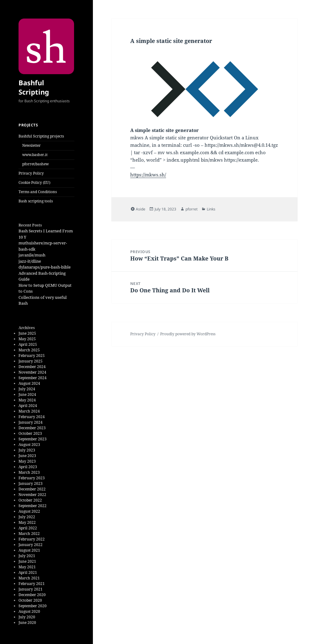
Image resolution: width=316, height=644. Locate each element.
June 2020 (27, 623)
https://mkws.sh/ (148, 175)
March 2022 (29, 534)
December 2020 (32, 595)
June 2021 (27, 561)
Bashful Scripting (34, 87)
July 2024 (27, 389)
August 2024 (29, 383)
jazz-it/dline (30, 261)
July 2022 (27, 517)
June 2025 (27, 333)
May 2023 (27, 461)
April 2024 (28, 406)
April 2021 (28, 572)
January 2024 (31, 422)
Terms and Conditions (38, 192)
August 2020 (29, 611)
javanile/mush (32, 255)
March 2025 (29, 350)
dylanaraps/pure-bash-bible (45, 267)
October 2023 (30, 433)
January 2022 (31, 545)
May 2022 (27, 522)
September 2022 (33, 506)
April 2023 (28, 467)
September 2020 (33, 606)
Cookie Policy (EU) (34, 182)
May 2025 (27, 339)
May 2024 (27, 400)
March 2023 (29, 472)
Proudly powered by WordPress (188, 334)
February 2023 (32, 478)
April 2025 (28, 344)
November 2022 (32, 495)
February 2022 (32, 539)
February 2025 (32, 356)
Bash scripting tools (36, 201)
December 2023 (32, 428)
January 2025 (31, 361)
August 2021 (29, 550)
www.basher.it (35, 155)
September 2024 (33, 378)
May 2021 (27, 567)
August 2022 (29, 511)
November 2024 (32, 372)
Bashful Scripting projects (41, 136)
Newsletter (31, 145)
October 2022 (30, 500)
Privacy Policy (31, 173)
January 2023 (31, 483)
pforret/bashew (35, 164)
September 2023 (33, 439)
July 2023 (27, 450)
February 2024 (32, 417)
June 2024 (27, 394)
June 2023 (27, 456)
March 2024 (29, 411)
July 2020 (27, 617)
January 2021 (31, 589)
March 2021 (29, 578)
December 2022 (32, 489)
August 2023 (29, 445)
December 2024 (32, 367)
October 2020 (30, 600)
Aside (141, 209)
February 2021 (32, 584)
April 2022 (28, 528)
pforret (191, 209)
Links (211, 209)
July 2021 (27, 556)
